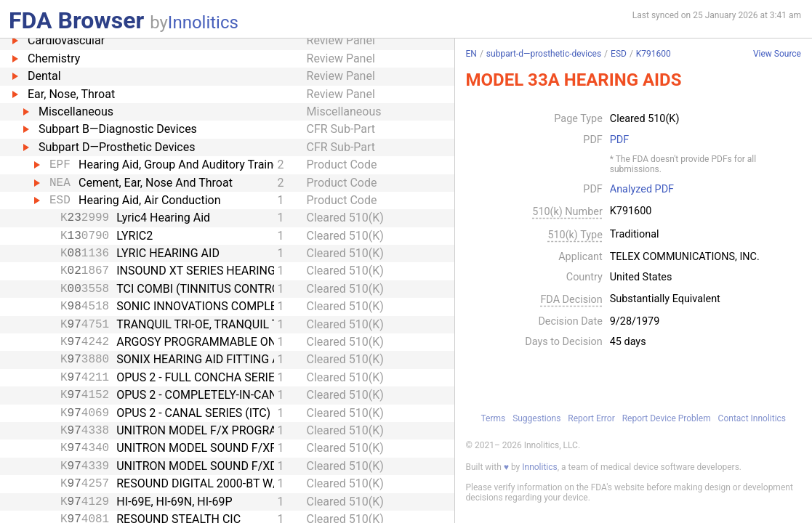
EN (471, 54)
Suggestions (536, 418)
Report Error (591, 418)
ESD (619, 54)
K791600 (654, 54)
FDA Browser (76, 20)
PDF (619, 140)
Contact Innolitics (752, 418)
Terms (493, 418)
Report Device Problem (667, 418)
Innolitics (203, 23)
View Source (777, 54)
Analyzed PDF (642, 190)
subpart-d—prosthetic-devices (544, 54)
